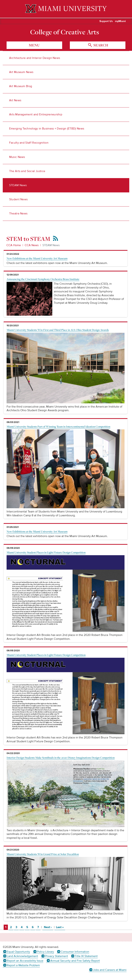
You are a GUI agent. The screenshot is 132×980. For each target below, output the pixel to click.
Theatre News (18, 213)
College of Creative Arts (65, 32)
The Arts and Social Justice (27, 171)
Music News (17, 157)
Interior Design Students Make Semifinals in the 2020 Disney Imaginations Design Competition (61, 758)
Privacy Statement (56, 956)
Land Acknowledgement (22, 956)
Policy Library (45, 952)
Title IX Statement (86, 956)
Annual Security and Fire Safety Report (75, 961)
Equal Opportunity (18, 952)
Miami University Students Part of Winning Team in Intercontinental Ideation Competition (58, 426)
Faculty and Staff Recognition (29, 143)
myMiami (120, 21)
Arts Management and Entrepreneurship (36, 114)
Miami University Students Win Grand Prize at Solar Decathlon (43, 854)
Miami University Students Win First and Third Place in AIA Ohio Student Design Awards (58, 330)
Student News (18, 199)
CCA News (32, 245)
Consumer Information (75, 952)
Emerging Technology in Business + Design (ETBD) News (47, 129)
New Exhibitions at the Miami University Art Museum (37, 258)
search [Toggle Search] (100, 45)
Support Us (106, 21)
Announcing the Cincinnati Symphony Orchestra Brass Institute (43, 279)
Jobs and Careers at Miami (110, 970)
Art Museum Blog (21, 86)
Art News (15, 100)
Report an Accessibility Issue (25, 961)
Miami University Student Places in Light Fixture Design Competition (46, 552)
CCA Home (14, 245)
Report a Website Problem (23, 965)
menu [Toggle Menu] (34, 45)
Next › (49, 927)
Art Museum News (21, 72)
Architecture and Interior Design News (35, 58)
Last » (61, 927)
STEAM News (18, 185)
